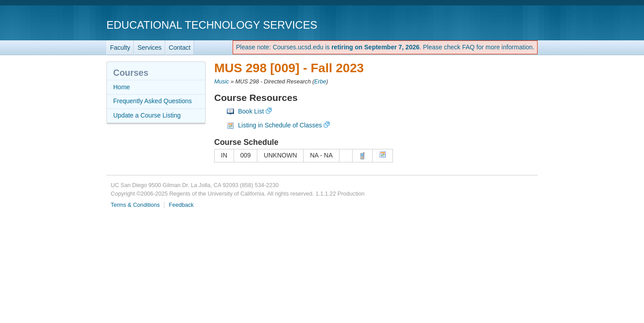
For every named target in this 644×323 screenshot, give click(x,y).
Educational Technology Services (212, 25)
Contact (180, 48)
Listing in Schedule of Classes (280, 125)
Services (150, 48)
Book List (251, 111)
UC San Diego (486, 24)
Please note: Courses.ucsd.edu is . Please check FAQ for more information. (385, 47)
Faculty (120, 48)
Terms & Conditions (135, 205)
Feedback (181, 205)
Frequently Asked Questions (152, 101)
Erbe (320, 82)
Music (222, 82)
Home (121, 87)
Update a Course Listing (147, 115)
